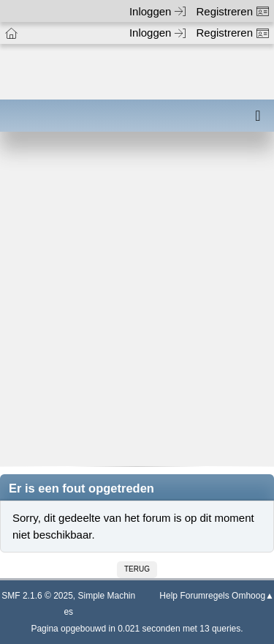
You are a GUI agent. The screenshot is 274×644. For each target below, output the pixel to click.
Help (168, 596)
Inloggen (158, 11)
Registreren (232, 11)
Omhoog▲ (253, 596)
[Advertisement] (137, 309)
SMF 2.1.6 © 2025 (37, 596)
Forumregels (204, 596)
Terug (137, 569)
